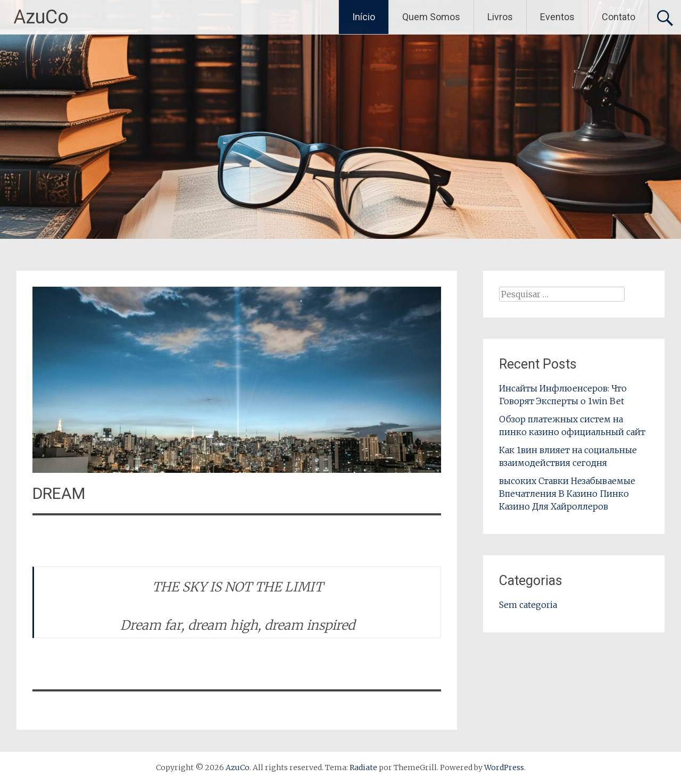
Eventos (557, 17)
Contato (618, 17)
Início (364, 17)
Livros (500, 17)
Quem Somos (431, 17)
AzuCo (41, 17)
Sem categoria (528, 605)
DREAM (59, 493)
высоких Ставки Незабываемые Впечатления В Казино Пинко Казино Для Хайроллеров (567, 494)
